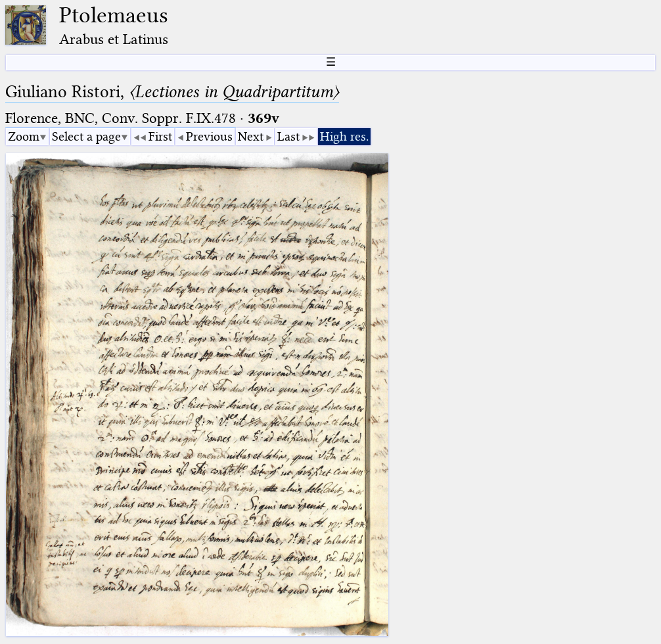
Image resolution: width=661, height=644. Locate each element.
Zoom (24, 136)
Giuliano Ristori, (172, 92)
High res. (344, 136)
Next (251, 136)
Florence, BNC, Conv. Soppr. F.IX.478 (121, 118)
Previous (209, 136)
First (160, 136)
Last (288, 136)
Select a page (86, 136)
